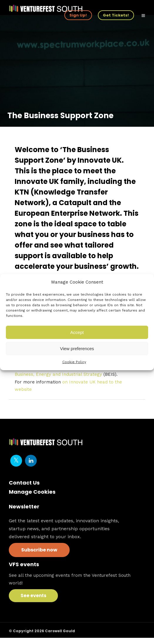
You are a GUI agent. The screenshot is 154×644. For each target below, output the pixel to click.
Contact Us (24, 483)
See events (34, 596)
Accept (77, 332)
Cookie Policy (74, 362)
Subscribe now (39, 550)
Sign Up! (78, 15)
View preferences (77, 349)
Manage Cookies (32, 492)
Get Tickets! (116, 15)
